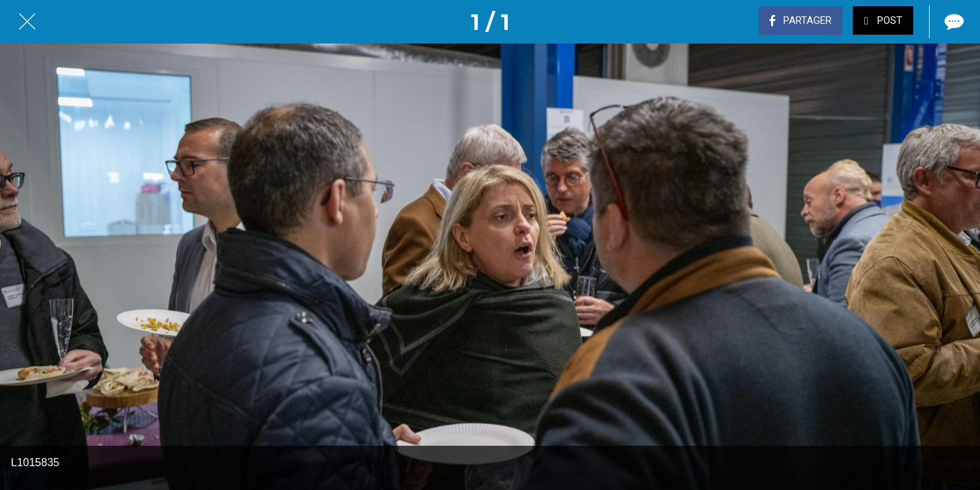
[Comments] (953, 22)
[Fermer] (27, 22)
